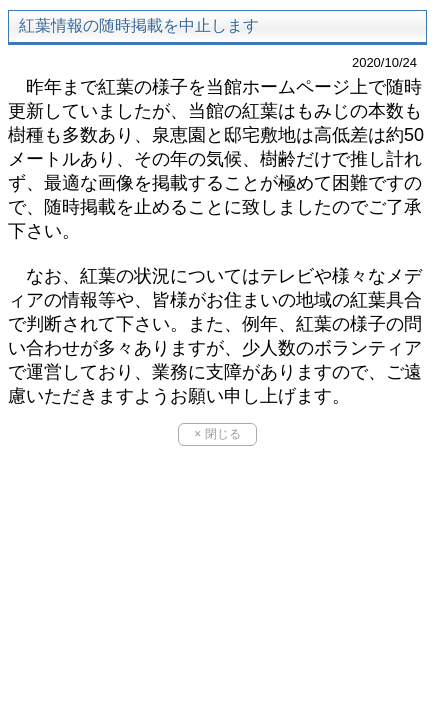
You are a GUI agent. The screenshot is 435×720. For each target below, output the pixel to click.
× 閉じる (217, 434)
